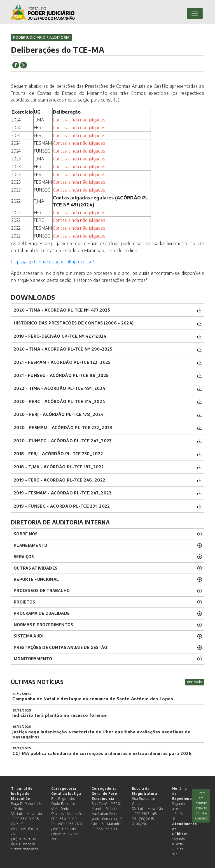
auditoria (59, 37)
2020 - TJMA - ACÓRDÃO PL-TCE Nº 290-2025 (63, 349)
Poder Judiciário (29, 37)
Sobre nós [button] (26, 534)
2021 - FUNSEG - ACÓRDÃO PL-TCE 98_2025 (61, 375)
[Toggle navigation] (195, 13)
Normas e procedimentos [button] (44, 625)
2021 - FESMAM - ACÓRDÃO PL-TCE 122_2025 (62, 362)
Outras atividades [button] (36, 568)
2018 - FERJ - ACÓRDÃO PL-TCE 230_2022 (58, 453)
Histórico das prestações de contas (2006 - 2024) (74, 323)
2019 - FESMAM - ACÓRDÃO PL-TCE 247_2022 (63, 493)
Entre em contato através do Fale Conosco (201, 806)
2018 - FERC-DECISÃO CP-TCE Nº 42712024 (60, 336)
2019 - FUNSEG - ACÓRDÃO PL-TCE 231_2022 (62, 506)
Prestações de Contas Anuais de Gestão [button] (60, 647)
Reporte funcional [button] (36, 579)
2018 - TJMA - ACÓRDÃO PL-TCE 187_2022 (59, 467)
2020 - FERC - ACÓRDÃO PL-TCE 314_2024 (59, 401)
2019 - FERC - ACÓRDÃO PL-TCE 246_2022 (59, 480)
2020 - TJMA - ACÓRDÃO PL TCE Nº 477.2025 (62, 310)
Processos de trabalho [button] (42, 590)
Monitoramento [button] (33, 659)
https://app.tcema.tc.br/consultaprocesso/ (52, 262)
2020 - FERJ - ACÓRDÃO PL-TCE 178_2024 (59, 414)
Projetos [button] (24, 602)
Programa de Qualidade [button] (42, 613)
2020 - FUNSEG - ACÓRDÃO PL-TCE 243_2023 (63, 441)
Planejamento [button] (31, 545)
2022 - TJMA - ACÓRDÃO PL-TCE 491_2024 (59, 388)
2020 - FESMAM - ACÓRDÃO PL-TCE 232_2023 (63, 427)
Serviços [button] (24, 557)
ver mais (195, 682)
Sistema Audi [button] (29, 636)
